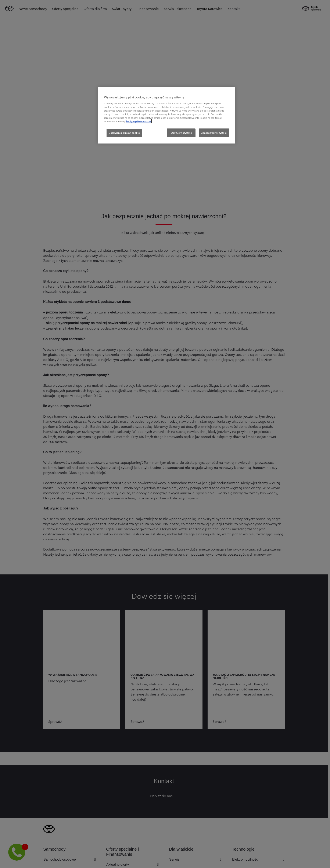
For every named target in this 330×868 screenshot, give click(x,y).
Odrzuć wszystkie (181, 133)
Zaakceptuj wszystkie (214, 133)
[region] (166, 115)
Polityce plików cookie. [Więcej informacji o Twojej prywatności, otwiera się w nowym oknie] (139, 121)
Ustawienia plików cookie (124, 133)
